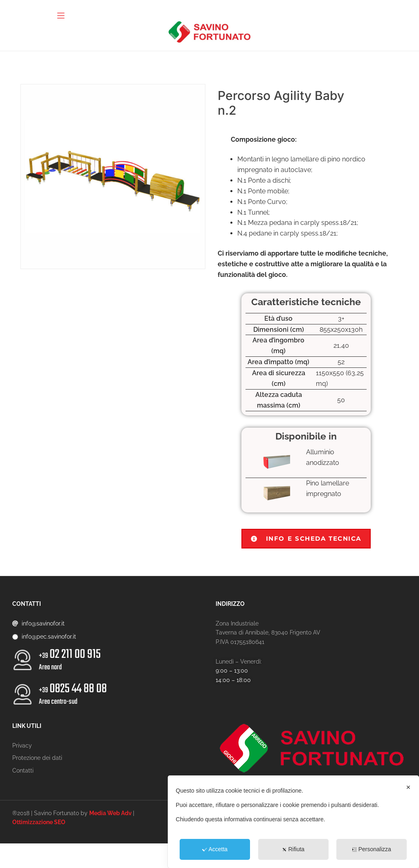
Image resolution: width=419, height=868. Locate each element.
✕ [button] (408, 787)
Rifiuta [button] (293, 849)
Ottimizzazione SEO (39, 822)
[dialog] (293, 822)
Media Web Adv (110, 813)
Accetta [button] (215, 849)
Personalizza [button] (372, 849)
